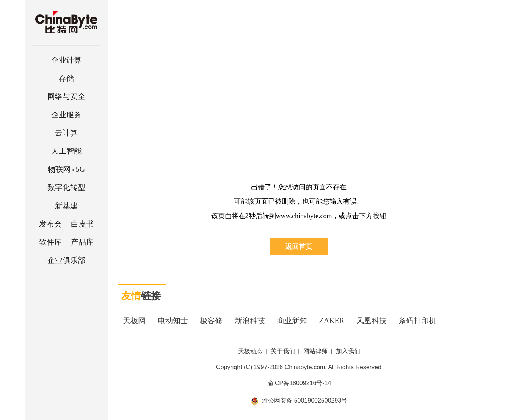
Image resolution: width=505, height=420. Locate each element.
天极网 (134, 321)
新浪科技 (250, 321)
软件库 (50, 242)
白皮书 (82, 224)
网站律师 (315, 351)
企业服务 (66, 115)
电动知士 (173, 321)
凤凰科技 (372, 321)
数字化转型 (66, 187)
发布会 (50, 224)
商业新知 (292, 321)
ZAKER (332, 321)
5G (66, 169)
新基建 (66, 206)
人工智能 (66, 151)
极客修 (211, 321)
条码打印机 (417, 321)
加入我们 (348, 351)
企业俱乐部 (66, 260)
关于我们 (283, 351)
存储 (66, 78)
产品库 (82, 242)
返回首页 (299, 247)
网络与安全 (66, 96)
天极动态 (250, 351)
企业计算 (66, 60)
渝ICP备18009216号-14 (299, 383)
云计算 (66, 133)
